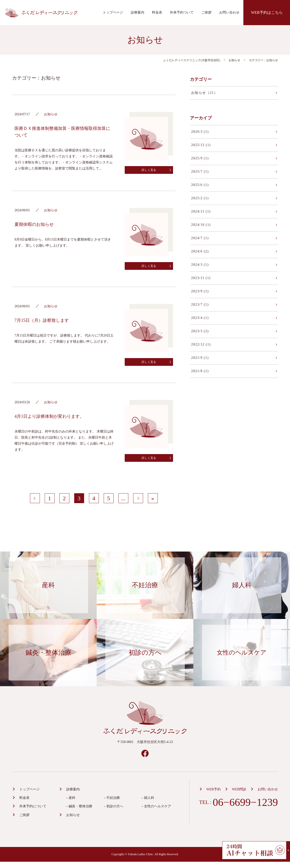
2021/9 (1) (200, 358)
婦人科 (149, 798)
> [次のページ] (138, 498)
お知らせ (73, 815)
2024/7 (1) (200, 238)
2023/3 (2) (200, 331)
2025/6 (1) (200, 185)
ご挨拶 (206, 12)
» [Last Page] (153, 498)
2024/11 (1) (201, 211)
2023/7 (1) (200, 305)
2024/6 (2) (200, 251)
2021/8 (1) (200, 371)
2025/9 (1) (200, 158)
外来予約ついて (182, 12)
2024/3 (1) (200, 265)
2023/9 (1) (200, 291)
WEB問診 (239, 789)
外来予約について (33, 806)
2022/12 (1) (201, 344)
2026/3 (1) (200, 132)
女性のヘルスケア (158, 806)
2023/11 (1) (201, 278)
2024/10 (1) (201, 225)
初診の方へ (115, 806)
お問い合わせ (229, 12)
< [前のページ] (35, 498)
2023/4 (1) (200, 318)
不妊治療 (113, 798)
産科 (72, 798)
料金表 (157, 12)
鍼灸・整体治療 (80, 806)
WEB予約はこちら (267, 12)
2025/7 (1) (200, 172)
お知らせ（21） (204, 93)
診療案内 (138, 12)
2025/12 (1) (201, 145)
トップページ (113, 12)
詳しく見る (149, 170)
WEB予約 (214, 789)
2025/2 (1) (200, 198)
